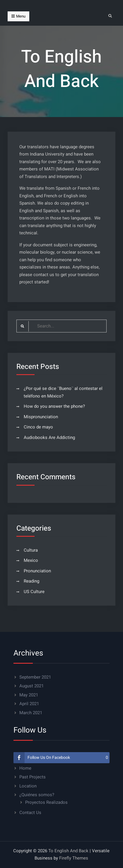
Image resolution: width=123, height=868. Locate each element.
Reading (31, 581)
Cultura (31, 550)
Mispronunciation (41, 417)
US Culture (34, 592)
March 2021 (31, 713)
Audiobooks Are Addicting (49, 438)
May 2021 (29, 695)
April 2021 (29, 704)
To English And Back (68, 851)
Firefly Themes (74, 858)
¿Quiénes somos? (37, 795)
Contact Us (30, 813)
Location (28, 786)
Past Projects (33, 777)
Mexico (31, 560)
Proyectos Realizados (46, 802)
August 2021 (31, 686)
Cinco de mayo (38, 427)
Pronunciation (37, 571)
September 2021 (35, 677)
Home (25, 768)
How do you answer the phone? (54, 406)
